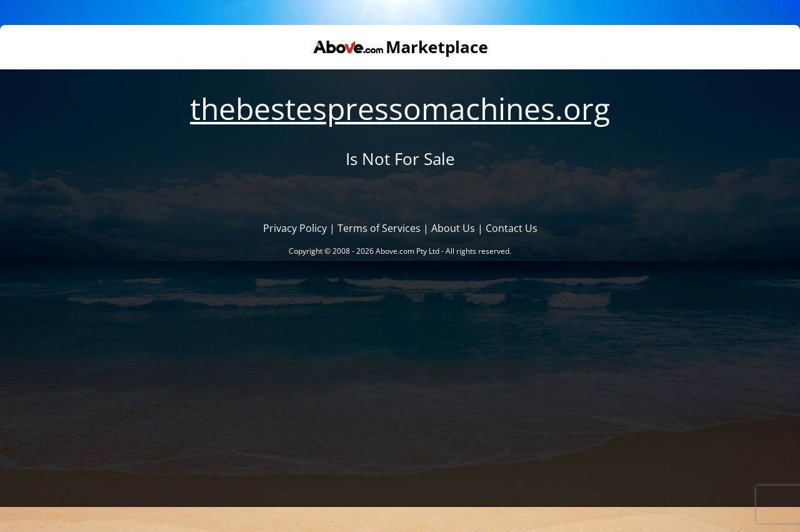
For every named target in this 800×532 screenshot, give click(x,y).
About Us (453, 228)
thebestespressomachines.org (400, 108)
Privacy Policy (295, 228)
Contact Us (512, 228)
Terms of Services (379, 228)
